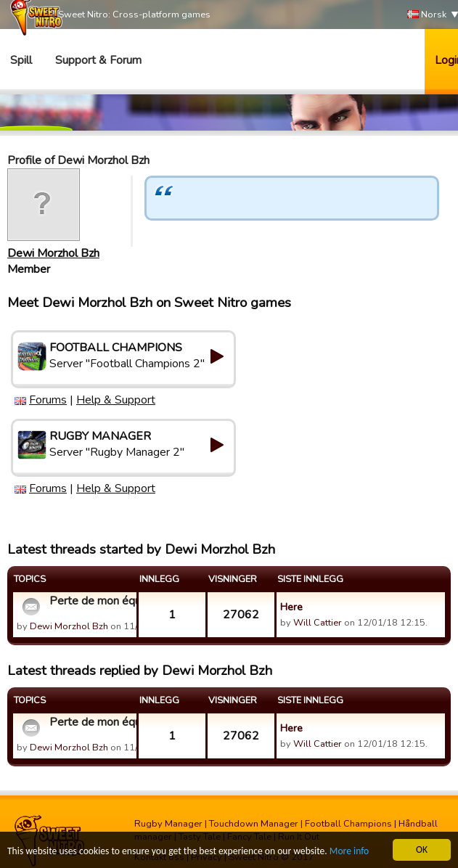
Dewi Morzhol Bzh (53, 253)
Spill (21, 60)
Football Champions (348, 824)
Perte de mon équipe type (91, 601)
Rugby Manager (168, 824)
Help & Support (116, 400)
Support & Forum (98, 60)
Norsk (427, 15)
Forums (48, 400)
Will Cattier (318, 623)
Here (291, 607)
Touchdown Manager (254, 824)
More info (349, 852)
